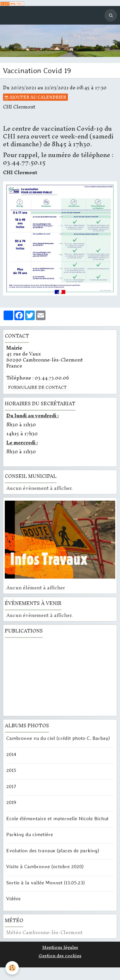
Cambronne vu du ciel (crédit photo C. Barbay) (58, 738)
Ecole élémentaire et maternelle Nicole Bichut (57, 818)
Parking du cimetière (30, 834)
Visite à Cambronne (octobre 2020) (45, 866)
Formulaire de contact (37, 387)
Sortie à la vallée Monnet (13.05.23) (45, 882)
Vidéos (13, 898)
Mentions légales (60, 947)
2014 (11, 754)
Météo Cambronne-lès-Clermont (44, 932)
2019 (11, 802)
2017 (11, 786)
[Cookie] (12, 968)
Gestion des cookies (60, 956)
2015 (11, 770)
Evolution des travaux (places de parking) (53, 850)
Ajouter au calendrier (35, 97)
